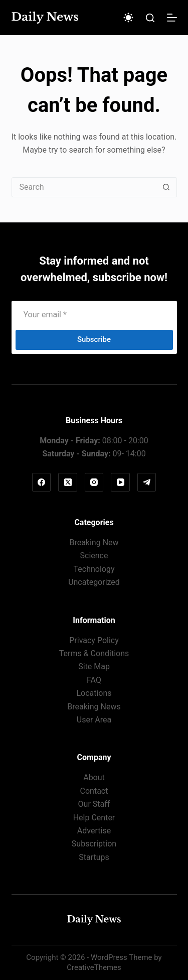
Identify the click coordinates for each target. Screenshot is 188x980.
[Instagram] (94, 482)
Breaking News (94, 707)
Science (94, 556)
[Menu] (172, 18)
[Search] (150, 18)
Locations (94, 693)
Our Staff (94, 804)
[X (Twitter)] (68, 482)
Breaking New (94, 542)
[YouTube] (120, 482)
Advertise (94, 831)
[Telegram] (147, 482)
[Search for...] (84, 187)
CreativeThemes (94, 967)
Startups (94, 857)
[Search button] (166, 187)
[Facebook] (42, 482)
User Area (94, 720)
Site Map (94, 666)
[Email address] (94, 315)
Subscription (94, 844)
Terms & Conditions (94, 653)
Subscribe (94, 339)
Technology (94, 569)
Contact (94, 791)
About (94, 777)
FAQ (94, 680)
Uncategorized (94, 582)
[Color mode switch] (128, 18)
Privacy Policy (94, 640)
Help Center (94, 818)
